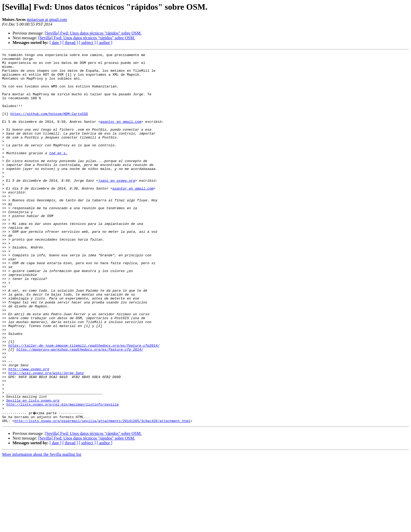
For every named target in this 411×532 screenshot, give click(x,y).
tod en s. (58, 173)
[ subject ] (87, 43)
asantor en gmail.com (121, 136)
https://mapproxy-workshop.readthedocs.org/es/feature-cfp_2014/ (80, 409)
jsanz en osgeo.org (117, 206)
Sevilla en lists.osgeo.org (33, 470)
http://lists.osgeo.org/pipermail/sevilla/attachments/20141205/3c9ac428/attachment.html (102, 494)
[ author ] (105, 43)
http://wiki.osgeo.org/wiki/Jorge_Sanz (46, 437)
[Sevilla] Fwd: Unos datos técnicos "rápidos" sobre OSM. (93, 33)
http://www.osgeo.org (29, 433)
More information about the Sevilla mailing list (42, 527)
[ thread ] (70, 43)
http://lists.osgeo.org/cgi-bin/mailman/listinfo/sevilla (63, 475)
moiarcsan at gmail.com (47, 20)
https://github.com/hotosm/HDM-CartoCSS (49, 126)
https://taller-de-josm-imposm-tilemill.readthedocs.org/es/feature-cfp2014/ (84, 404)
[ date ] (55, 43)
